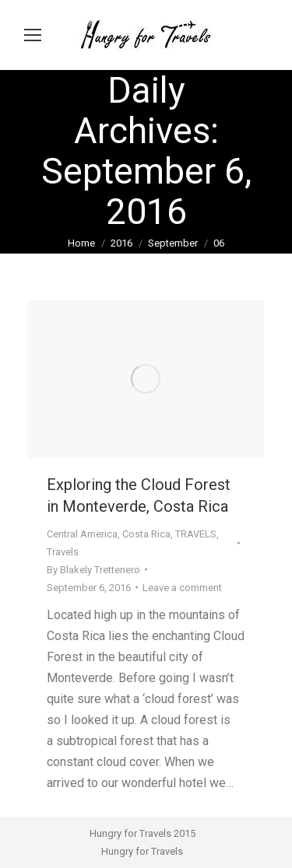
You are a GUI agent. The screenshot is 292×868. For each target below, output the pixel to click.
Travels (63, 552)
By (93, 570)
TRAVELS (196, 534)
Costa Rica (146, 534)
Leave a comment (182, 588)
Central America (82, 534)
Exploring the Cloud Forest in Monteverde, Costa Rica (139, 495)
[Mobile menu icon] (33, 35)
